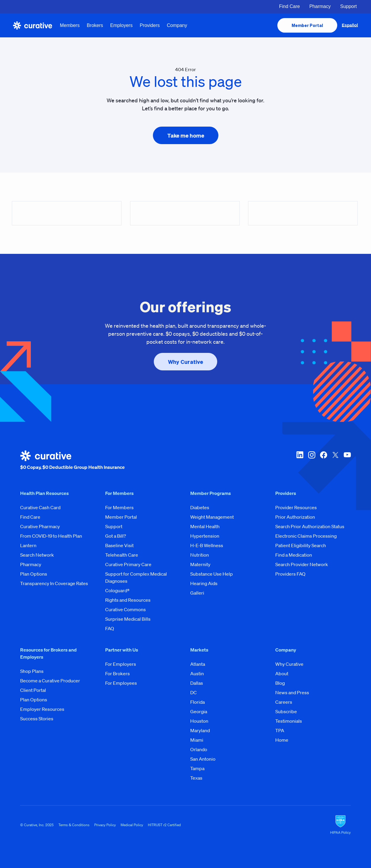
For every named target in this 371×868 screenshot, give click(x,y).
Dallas (197, 683)
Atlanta (198, 664)
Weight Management (212, 517)
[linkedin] (300, 461)
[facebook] (324, 461)
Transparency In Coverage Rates (54, 583)
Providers (150, 25)
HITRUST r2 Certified (164, 825)
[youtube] (347, 461)
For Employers (121, 664)
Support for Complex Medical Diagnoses (136, 577)
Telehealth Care (122, 555)
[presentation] (307, 25)
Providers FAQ (290, 574)
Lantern (28, 545)
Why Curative (289, 664)
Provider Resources (296, 507)
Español (350, 25)
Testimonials (289, 721)
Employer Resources (42, 709)
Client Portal (33, 690)
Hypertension (205, 536)
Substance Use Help (212, 574)
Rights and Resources (128, 600)
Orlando (199, 749)
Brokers (95, 25)
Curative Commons (125, 609)
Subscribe (286, 711)
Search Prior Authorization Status (310, 526)
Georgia (199, 711)
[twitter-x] (335, 461)
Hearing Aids (204, 583)
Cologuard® (117, 590)
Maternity (200, 564)
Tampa (197, 768)
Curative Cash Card (40, 507)
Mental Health (205, 526)
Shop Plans (32, 671)
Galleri (197, 593)
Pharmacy (320, 6)
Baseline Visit (119, 545)
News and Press (292, 692)
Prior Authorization (295, 517)
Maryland (200, 730)
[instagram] (312, 461)
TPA (280, 730)
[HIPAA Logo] (340, 825)
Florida (198, 702)
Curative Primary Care (128, 564)
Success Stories (37, 719)
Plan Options (34, 574)
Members (70, 25)
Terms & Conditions (74, 825)
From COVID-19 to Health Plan (51, 536)
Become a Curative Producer (50, 681)
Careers (284, 702)
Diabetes (200, 507)
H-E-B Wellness (207, 545)
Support (348, 6)
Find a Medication (294, 555)
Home (282, 740)
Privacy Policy (105, 825)
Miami (197, 740)
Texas (196, 778)
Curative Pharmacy (40, 526)
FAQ (110, 628)
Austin (197, 673)
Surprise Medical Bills (128, 619)
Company (177, 25)
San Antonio (203, 759)
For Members (119, 507)
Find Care (290, 6)
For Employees (121, 683)
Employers (121, 25)
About (282, 673)
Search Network (37, 555)
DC (194, 692)
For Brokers (117, 673)
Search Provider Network (302, 564)
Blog (280, 683)
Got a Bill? (116, 536)
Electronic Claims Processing (306, 536)
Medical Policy (132, 825)
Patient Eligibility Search (301, 545)
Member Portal (121, 517)
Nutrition (200, 555)
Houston (199, 721)
